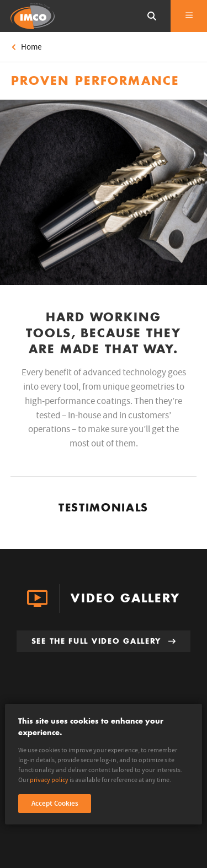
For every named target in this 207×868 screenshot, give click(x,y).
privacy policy (49, 780)
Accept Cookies (55, 804)
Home (26, 47)
